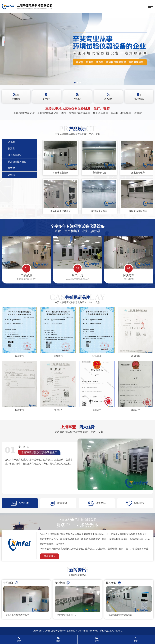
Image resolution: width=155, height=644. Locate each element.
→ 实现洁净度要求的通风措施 (119, 615)
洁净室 (11, 168)
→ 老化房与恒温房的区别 (66, 615)
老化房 (11, 142)
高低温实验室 (15, 155)
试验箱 (11, 175)
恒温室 (11, 148)
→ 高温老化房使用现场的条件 (16, 615)
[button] (75, 83)
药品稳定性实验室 (17, 162)
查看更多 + (50, 556)
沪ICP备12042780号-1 (111, 631)
